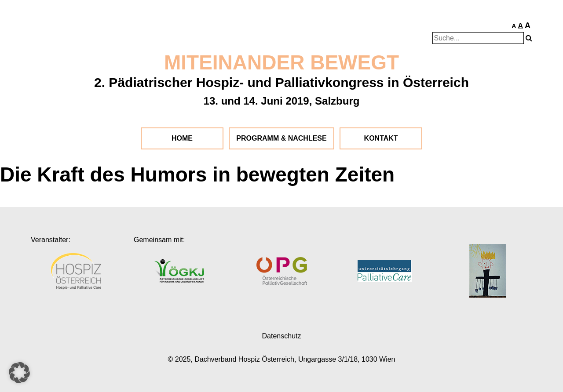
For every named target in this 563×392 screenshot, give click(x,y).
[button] (19, 373)
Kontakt (381, 138)
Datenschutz (282, 336)
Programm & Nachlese (281, 138)
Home (182, 138)
